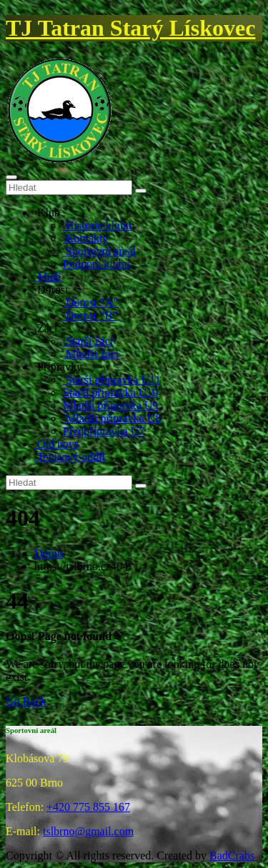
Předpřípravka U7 (104, 431)
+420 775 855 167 (88, 807)
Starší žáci (88, 341)
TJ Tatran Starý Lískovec (130, 28)
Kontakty (86, 238)
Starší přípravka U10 (110, 393)
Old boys (56, 444)
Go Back (26, 701)
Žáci (46, 328)
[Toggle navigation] (11, 177)
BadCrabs (232, 855)
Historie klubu (97, 225)
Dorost (51, 290)
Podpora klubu (96, 264)
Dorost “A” (90, 303)
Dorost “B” (90, 315)
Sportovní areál (99, 251)
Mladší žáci (91, 354)
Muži (48, 277)
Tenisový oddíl (70, 457)
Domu (49, 553)
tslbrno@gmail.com (88, 831)
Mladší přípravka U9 (110, 405)
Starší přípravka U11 (112, 380)
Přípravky (58, 367)
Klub (47, 213)
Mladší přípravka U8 (112, 418)
